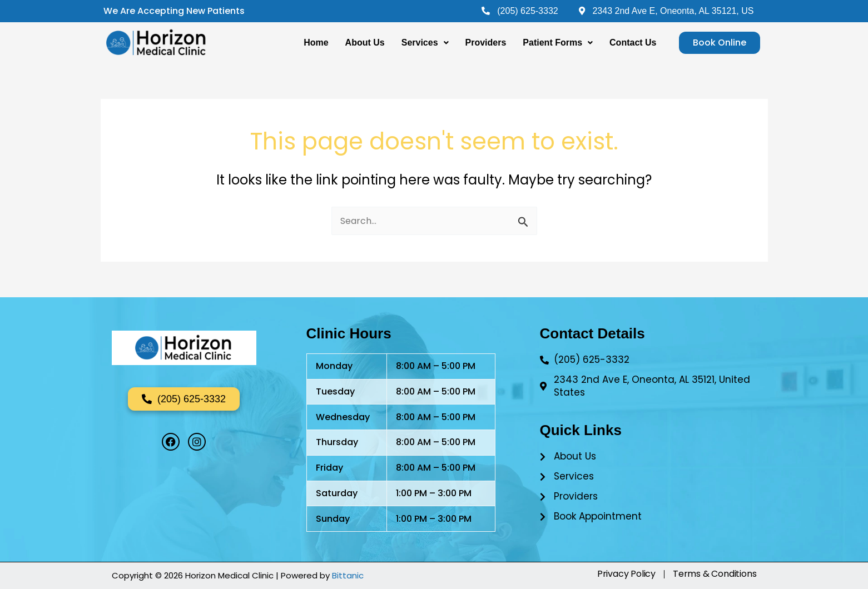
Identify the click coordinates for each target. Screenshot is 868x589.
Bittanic (348, 575)
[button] (425, 43)
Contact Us (633, 43)
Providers (486, 43)
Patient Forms (558, 43)
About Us (365, 43)
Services (425, 43)
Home (316, 43)
